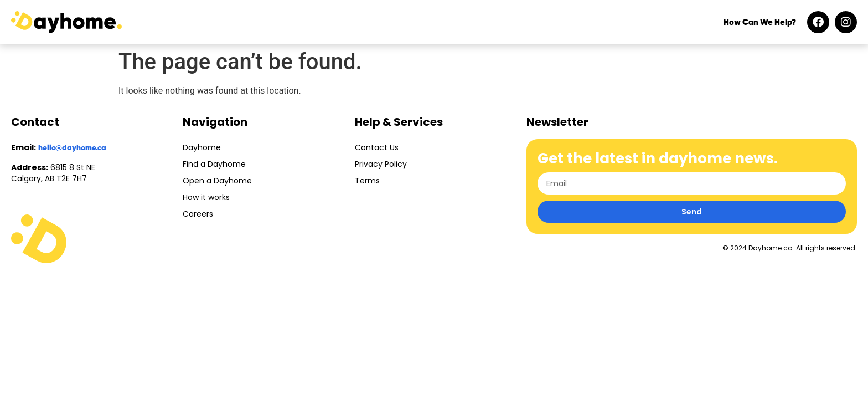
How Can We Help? (760, 22)
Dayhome (202, 147)
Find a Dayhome (214, 164)
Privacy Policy (381, 164)
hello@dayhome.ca (72, 148)
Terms (367, 181)
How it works (206, 197)
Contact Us (377, 147)
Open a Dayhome (217, 181)
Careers (198, 214)
